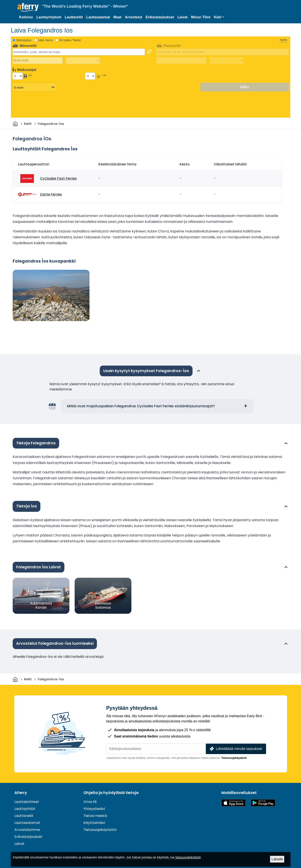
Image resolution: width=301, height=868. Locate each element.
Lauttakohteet (27, 802)
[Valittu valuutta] (34, 87)
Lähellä (277, 859)
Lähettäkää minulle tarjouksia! (235, 749)
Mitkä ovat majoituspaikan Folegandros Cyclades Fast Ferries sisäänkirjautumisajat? (141, 406)
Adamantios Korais (41, 605)
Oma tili (90, 802)
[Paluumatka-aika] (227, 61)
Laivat (182, 17)
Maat (117, 17)
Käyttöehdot (94, 823)
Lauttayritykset (49, 17)
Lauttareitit (74, 17)
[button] (219, 17)
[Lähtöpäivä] (38, 60)
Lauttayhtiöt (25, 809)
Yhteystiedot (94, 809)
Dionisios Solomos (103, 605)
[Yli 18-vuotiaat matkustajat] (17, 76)
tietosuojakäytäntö (188, 857)
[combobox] (79, 52)
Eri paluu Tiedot (70, 40)
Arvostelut (133, 17)
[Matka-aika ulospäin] (83, 61)
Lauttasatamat (98, 17)
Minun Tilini (201, 17)
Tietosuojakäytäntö (234, 758)
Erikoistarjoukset (160, 17)
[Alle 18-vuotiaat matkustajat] (90, 76)
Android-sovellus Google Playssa (263, 803)
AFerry (21, 793)
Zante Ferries (51, 194)
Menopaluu (24, 40)
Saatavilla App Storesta (234, 803)
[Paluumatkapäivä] (181, 60)
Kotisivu (26, 17)
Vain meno (46, 40)
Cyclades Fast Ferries (58, 178)
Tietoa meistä (95, 816)
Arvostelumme (27, 830)
